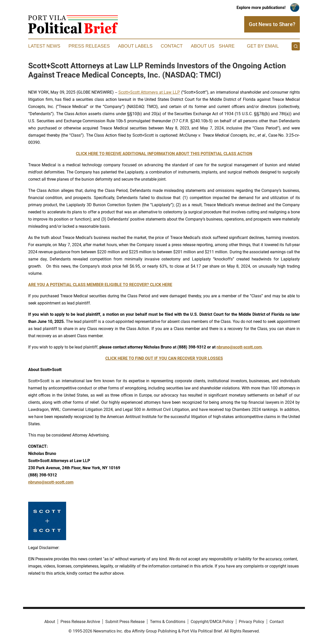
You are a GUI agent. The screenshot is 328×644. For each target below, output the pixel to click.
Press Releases (89, 46)
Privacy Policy (252, 622)
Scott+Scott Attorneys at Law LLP (149, 92)
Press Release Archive (80, 622)
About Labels (135, 46)
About (50, 622)
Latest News (44, 46)
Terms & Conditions (168, 622)
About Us (203, 46)
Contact (172, 46)
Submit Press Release (125, 622)
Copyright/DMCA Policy (212, 622)
